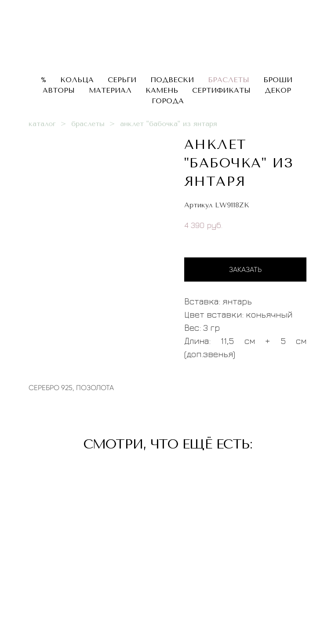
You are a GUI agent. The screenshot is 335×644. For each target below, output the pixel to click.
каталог (42, 124)
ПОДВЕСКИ (172, 80)
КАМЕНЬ (162, 90)
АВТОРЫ (59, 90)
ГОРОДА (168, 101)
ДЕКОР (278, 90)
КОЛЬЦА (77, 80)
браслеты (88, 124)
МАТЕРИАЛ (110, 90)
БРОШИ (278, 80)
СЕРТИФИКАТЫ (221, 90)
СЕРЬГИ (122, 80)
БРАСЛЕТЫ (229, 80)
